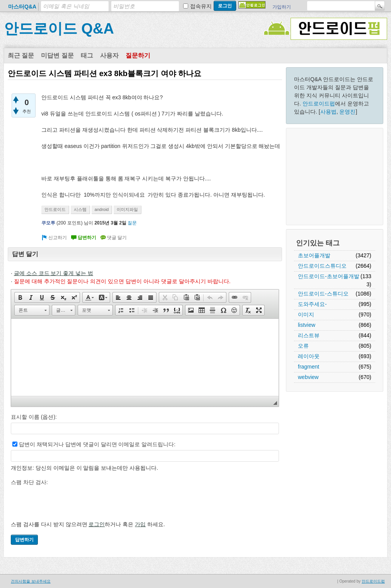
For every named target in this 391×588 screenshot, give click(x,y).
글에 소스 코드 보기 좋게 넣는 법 (54, 273)
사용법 (328, 112)
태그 (87, 55)
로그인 (97, 524)
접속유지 (201, 6)
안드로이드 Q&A (59, 29)
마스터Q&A (22, 7)
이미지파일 (127, 209)
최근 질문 (21, 55)
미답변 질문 (57, 55)
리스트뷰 (309, 335)
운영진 (347, 112)
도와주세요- (312, 304)
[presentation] (70, 503)
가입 (140, 524)
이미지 (306, 314)
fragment (309, 367)
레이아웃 (309, 356)
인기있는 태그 (318, 243)
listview (307, 325)
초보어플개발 (314, 255)
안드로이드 (55, 209)
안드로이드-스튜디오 (323, 294)
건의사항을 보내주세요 (31, 581)
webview (308, 377)
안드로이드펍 (319, 104)
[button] (20, 297)
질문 (132, 223)
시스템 (80, 209)
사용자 (109, 55)
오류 (303, 346)
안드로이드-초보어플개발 (329, 276)
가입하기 (282, 7)
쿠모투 (48, 223)
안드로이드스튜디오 (322, 266)
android (102, 209)
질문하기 (138, 55)
